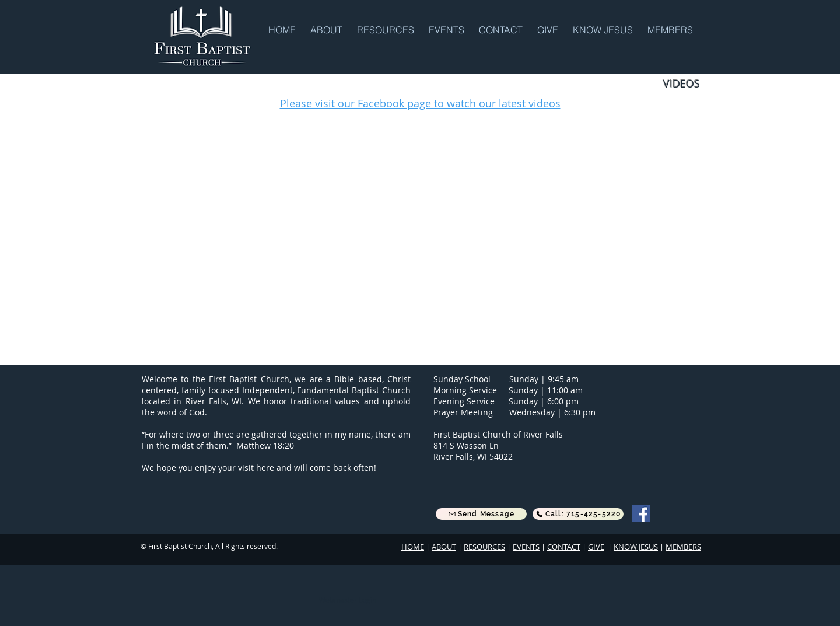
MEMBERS (683, 547)
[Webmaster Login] (347, 600)
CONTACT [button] (564, 547)
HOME (413, 547)
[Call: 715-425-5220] (578, 514)
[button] (328, 29)
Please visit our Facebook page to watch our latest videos (420, 103)
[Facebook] (641, 513)
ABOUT (444, 547)
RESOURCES (484, 547)
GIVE (596, 547)
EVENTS (526, 547)
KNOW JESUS (636, 547)
